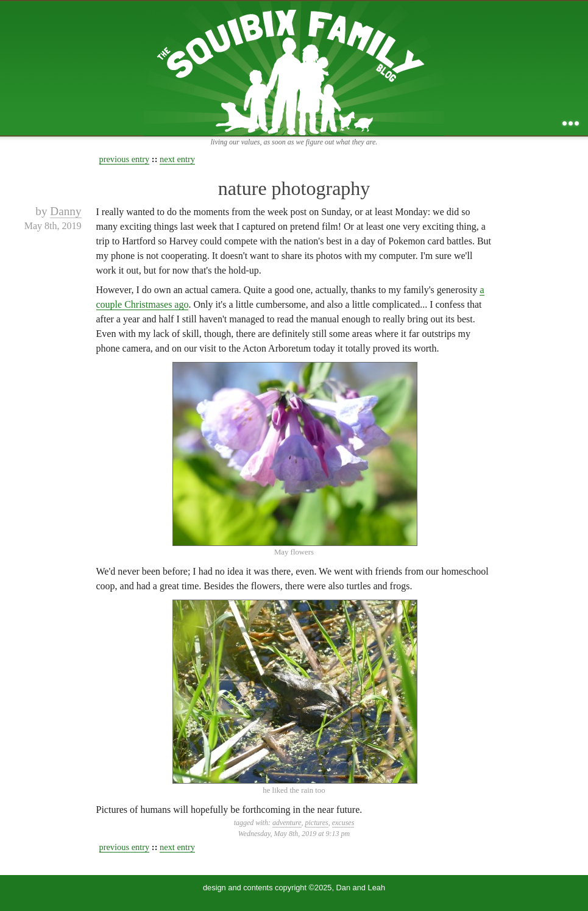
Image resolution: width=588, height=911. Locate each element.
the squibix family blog (294, 68)
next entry (177, 159)
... (571, 123)
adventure (287, 823)
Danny (66, 211)
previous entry (125, 159)
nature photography (294, 188)
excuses (343, 823)
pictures (317, 823)
